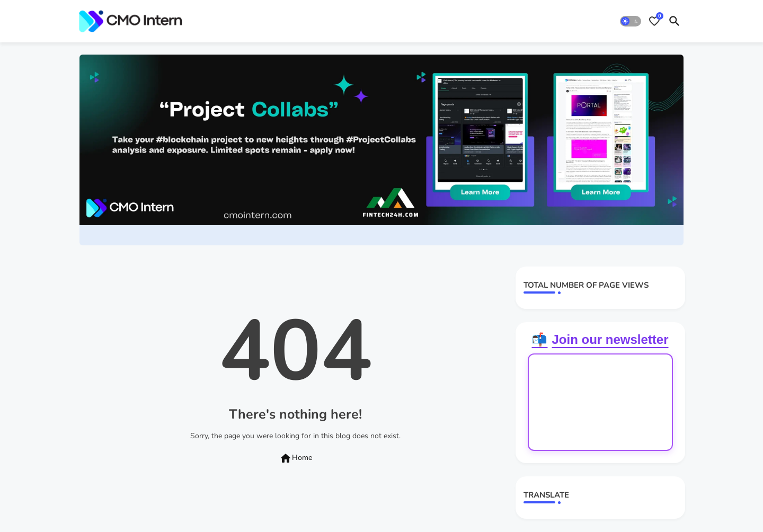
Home (296, 458)
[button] (631, 21)
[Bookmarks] (654, 21)
